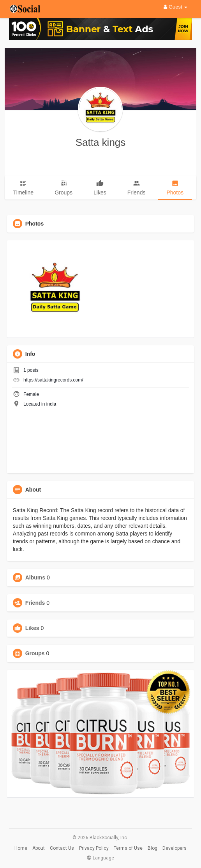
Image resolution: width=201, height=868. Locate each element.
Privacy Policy (94, 848)
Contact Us (62, 848)
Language (100, 858)
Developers (175, 848)
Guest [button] (175, 7)
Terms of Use (128, 848)
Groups (35, 653)
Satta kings (101, 142)
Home (21, 848)
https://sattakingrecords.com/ (53, 380)
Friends (35, 603)
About (39, 848)
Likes (32, 628)
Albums (35, 577)
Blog (153, 848)
